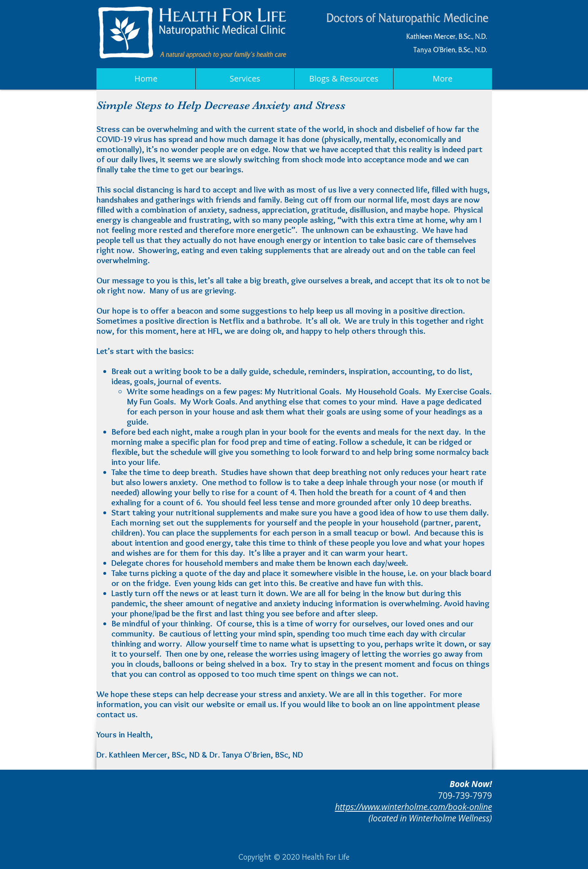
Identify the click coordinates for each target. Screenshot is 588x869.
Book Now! (471, 784)
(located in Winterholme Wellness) (430, 818)
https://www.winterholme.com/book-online (413, 807)
